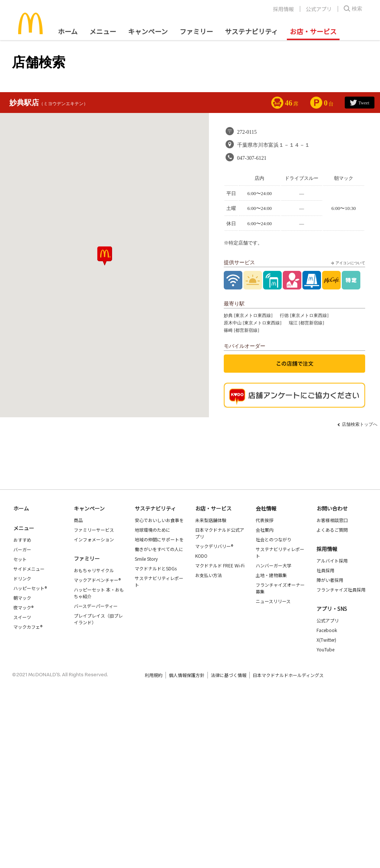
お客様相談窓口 (332, 520)
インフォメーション (94, 539)
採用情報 (284, 9)
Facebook (327, 630)
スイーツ (22, 617)
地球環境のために (153, 530)
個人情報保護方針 (187, 675)
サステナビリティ (251, 31)
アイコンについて (347, 263)
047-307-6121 (252, 158)
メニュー (24, 528)
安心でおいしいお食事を (159, 520)
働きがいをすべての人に (159, 549)
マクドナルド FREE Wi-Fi (220, 565)
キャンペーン (148, 31)
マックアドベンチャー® (97, 580)
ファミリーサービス (94, 530)
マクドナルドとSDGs (156, 568)
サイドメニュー (29, 569)
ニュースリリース (273, 601)
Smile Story (146, 559)
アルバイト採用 (332, 561)
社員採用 (325, 570)
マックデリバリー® (214, 546)
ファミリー (196, 31)
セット (20, 559)
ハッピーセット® (30, 588)
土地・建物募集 (271, 575)
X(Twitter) (326, 640)
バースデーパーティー (96, 606)
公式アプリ (319, 9)
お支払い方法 (209, 575)
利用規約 (154, 675)
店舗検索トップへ (360, 424)
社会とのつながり (273, 539)
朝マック (22, 598)
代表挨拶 (265, 520)
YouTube (325, 649)
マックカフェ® (28, 627)
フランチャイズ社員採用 (341, 590)
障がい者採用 (330, 580)
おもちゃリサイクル (94, 570)
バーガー (22, 549)
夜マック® (23, 607)
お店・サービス (313, 31)
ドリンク (22, 578)
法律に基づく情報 (229, 675)
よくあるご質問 (332, 530)
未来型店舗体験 (211, 520)
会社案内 (265, 530)
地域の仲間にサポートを (159, 539)
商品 (78, 520)
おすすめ (22, 540)
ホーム (68, 31)
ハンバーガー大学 (273, 565)
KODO (201, 556)
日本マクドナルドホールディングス (288, 675)
